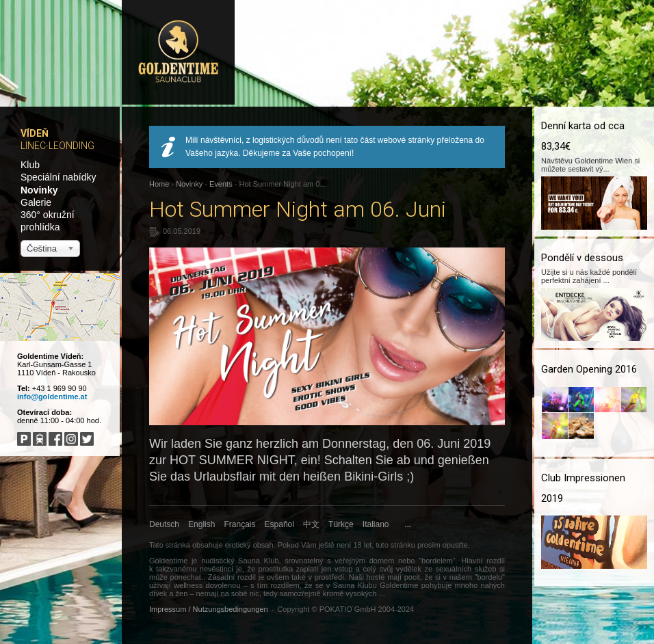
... (408, 524)
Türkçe (341, 524)
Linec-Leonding (57, 146)
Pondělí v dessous (582, 258)
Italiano (376, 524)
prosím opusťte (443, 545)
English (201, 524)
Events (221, 184)
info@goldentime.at (52, 397)
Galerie (36, 202)
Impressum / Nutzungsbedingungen (209, 609)
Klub (30, 165)
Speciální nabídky (58, 177)
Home (159, 184)
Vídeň (35, 133)
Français (240, 524)
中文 (311, 524)
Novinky (39, 190)
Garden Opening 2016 (589, 369)
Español (279, 524)
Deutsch (164, 524)
